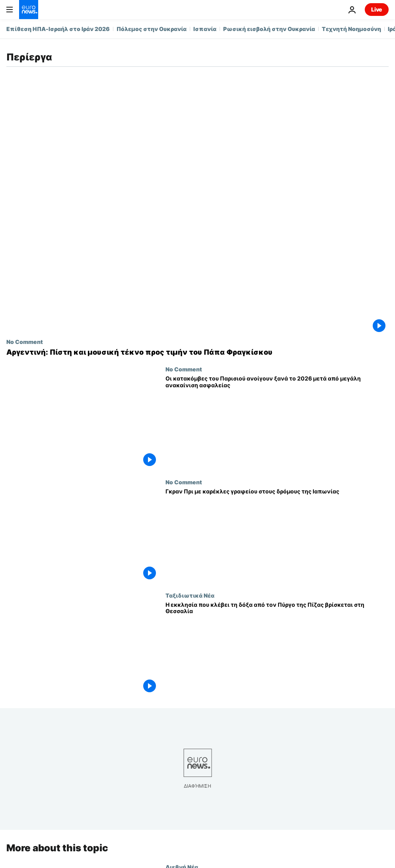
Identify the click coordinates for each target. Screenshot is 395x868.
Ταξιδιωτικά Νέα (190, 595)
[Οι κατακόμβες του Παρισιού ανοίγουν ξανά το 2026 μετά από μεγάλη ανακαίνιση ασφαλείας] (277, 422)
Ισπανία (205, 29)
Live (377, 9)
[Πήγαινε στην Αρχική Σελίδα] (29, 10)
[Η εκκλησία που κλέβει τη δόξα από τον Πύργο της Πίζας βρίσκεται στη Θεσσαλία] (277, 649)
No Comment (25, 342)
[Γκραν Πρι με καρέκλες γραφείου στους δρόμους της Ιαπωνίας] (277, 535)
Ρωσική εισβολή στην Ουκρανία (269, 29)
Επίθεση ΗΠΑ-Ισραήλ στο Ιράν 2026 (58, 29)
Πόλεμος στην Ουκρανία (152, 29)
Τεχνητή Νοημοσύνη (351, 29)
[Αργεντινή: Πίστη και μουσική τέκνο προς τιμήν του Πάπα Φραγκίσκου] (197, 352)
